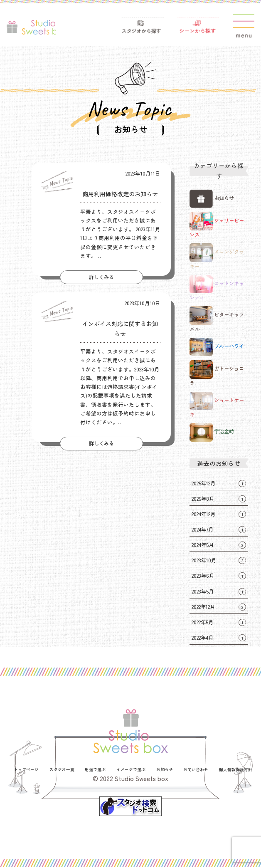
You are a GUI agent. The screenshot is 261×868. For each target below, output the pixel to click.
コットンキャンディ (218, 288)
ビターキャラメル (218, 320)
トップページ (26, 770)
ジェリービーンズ (218, 225)
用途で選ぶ (95, 770)
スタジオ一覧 (62, 770)
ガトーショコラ (218, 374)
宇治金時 (213, 433)
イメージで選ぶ (131, 770)
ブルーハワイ (218, 347)
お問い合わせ (196, 770)
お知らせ (213, 199)
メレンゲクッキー (218, 257)
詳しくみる (101, 277)
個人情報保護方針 (236, 770)
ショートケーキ (218, 405)
